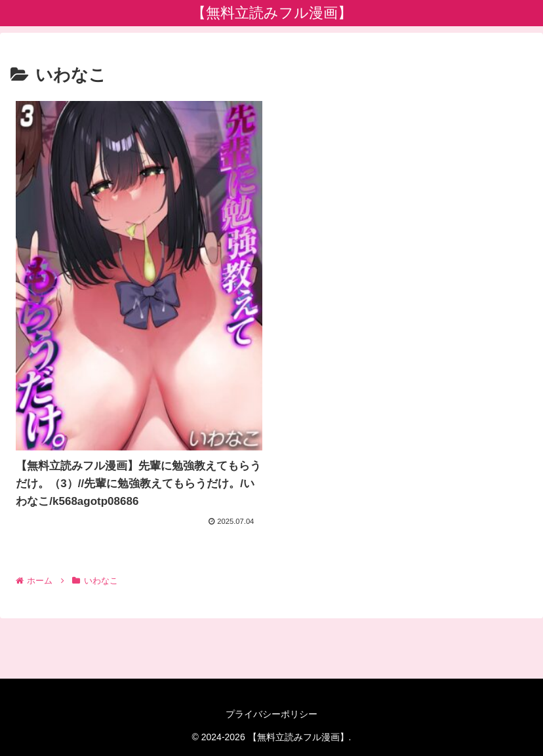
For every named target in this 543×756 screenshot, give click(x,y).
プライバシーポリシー (271, 714)
